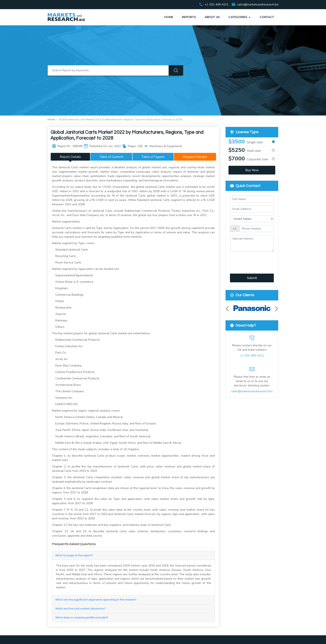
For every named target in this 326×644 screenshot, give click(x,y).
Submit (252, 278)
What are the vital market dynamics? (80, 609)
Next (275, 309)
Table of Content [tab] (111, 157)
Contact (267, 17)
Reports (189, 17)
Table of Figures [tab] (153, 157)
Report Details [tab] (70, 157)
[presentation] (252, 260)
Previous (228, 309)
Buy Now (252, 170)
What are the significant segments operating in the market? (96, 600)
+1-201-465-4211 (252, 356)
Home (169, 17)
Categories (240, 17)
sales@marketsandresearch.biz (258, 5)
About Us (212, 17)
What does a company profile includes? (82, 618)
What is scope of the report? (74, 556)
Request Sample (195, 157)
